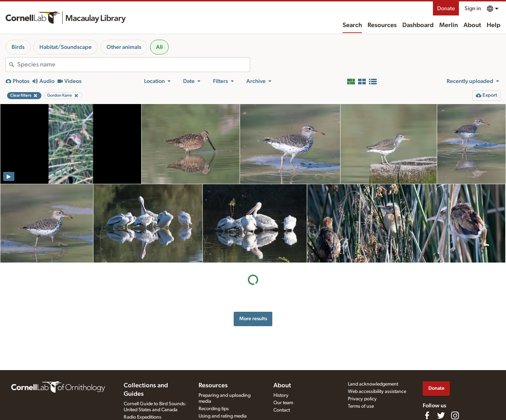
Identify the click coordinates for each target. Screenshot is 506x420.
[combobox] (134, 65)
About (472, 25)
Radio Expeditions (142, 417)
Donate (446, 8)
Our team (283, 403)
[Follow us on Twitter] (441, 415)
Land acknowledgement (373, 384)
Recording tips (214, 409)
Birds (18, 47)
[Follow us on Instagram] (455, 415)
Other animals (124, 47)
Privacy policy (362, 399)
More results (253, 319)
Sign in (473, 8)
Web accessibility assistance (377, 392)
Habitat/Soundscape (66, 47)
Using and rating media (223, 416)
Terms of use (361, 406)
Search (352, 25)
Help (494, 25)
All (159, 47)
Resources (382, 25)
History (281, 395)
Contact (282, 410)
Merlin (449, 25)
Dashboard (418, 25)
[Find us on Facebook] (427, 415)
